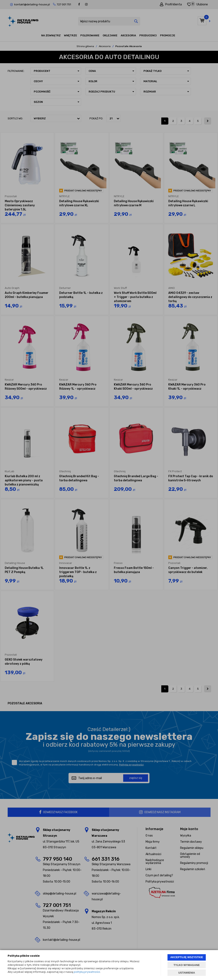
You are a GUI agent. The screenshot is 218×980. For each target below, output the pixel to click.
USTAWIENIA (187, 973)
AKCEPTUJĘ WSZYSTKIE (187, 957)
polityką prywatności (87, 972)
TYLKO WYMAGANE (187, 965)
